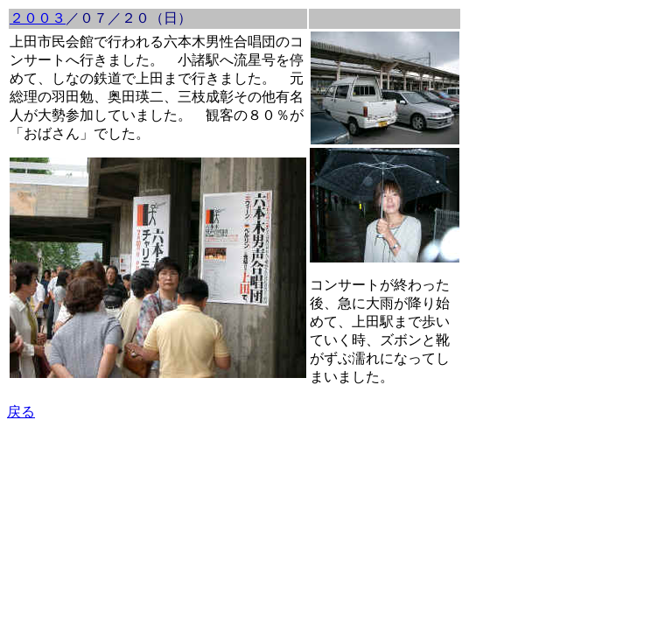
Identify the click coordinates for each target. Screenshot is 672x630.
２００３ (38, 18)
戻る (21, 412)
